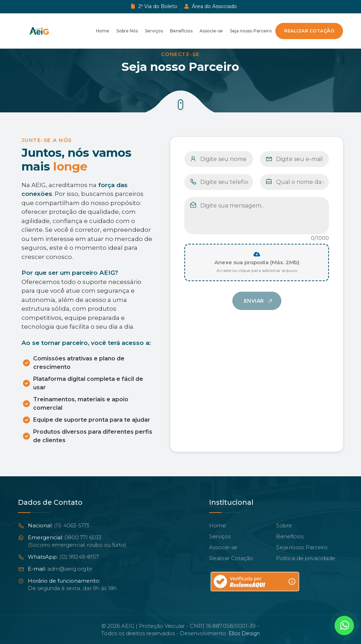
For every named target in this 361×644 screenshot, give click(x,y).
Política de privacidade (306, 567)
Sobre (284, 535)
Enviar (254, 308)
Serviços (154, 31)
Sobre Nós (127, 31)
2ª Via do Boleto (154, 6)
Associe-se (211, 31)
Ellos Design (244, 633)
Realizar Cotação (309, 31)
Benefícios (181, 31)
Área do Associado (211, 6)
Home (103, 31)
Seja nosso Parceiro (251, 31)
